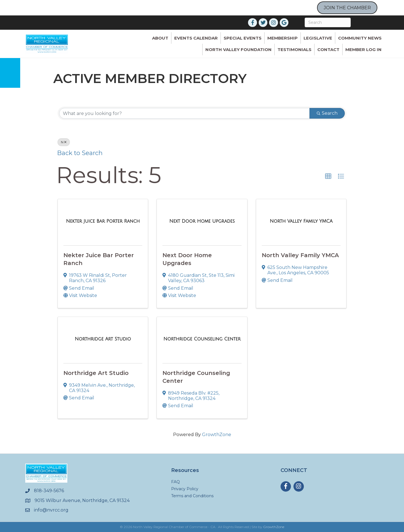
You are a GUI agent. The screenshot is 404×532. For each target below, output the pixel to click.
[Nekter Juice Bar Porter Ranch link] (103, 221)
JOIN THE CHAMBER (347, 8)
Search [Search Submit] (327, 113)
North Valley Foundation (238, 49)
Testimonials (294, 49)
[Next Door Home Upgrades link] (202, 221)
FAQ (175, 482)
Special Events (243, 38)
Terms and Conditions (192, 496)
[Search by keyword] (184, 113)
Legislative (318, 38)
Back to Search (80, 153)
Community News (360, 38)
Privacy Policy (185, 489)
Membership (283, 38)
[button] (328, 176)
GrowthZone (217, 435)
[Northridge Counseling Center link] (202, 339)
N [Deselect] (64, 142)
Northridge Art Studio (96, 373)
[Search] (328, 22)
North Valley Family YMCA (300, 255)
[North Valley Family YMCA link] (301, 221)
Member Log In (363, 49)
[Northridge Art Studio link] (103, 339)
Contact (328, 49)
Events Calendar (196, 38)
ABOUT (160, 38)
